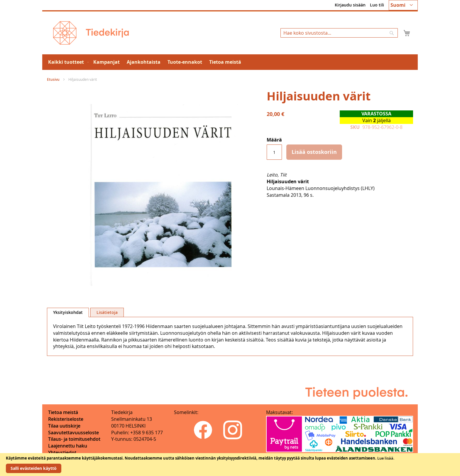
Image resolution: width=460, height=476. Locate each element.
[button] (403, 5)
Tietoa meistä (63, 412)
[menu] (230, 62)
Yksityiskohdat (68, 312)
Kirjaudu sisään (350, 5)
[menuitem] (67, 62)
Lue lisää (385, 458)
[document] (230, 465)
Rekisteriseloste (66, 419)
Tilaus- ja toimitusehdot (74, 439)
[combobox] (339, 33)
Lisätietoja (107, 312)
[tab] (68, 312)
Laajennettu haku (68, 446)
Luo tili (377, 5)
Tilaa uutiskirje (64, 426)
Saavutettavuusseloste (73, 433)
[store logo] (91, 33)
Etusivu (53, 79)
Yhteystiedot (62, 453)
